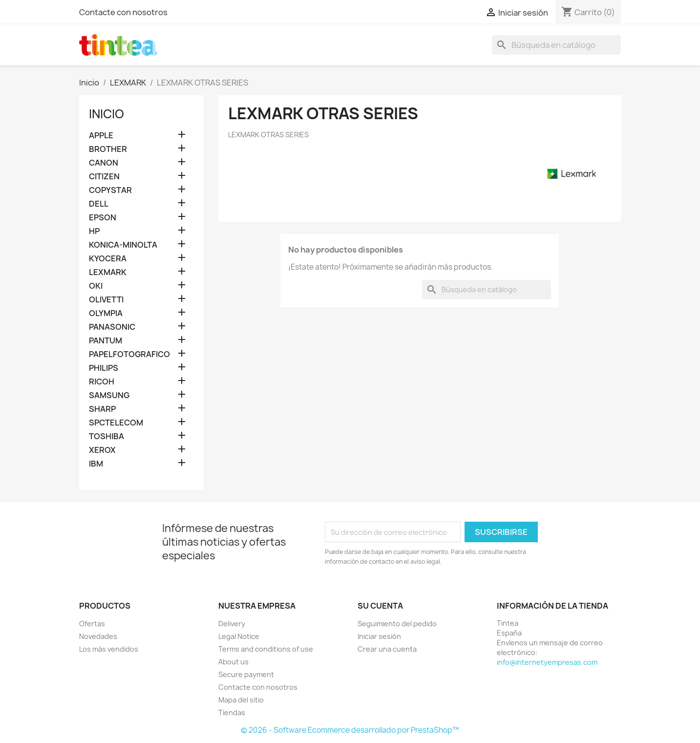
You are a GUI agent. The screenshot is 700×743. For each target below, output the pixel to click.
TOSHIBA (106, 436)
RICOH (102, 382)
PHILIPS (104, 368)
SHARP (102, 409)
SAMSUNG (109, 395)
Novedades (98, 636)
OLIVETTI (106, 300)
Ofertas (92, 624)
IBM (96, 464)
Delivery (232, 624)
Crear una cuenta (387, 649)
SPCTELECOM (116, 423)
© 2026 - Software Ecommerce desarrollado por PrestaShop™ (350, 730)
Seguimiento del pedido (397, 624)
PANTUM (106, 341)
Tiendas (232, 712)
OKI (96, 286)
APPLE (101, 136)
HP (94, 231)
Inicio (106, 114)
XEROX (102, 450)
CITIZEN (104, 177)
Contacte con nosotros (123, 12)
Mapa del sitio (241, 700)
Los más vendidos (109, 649)
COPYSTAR (110, 190)
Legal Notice (239, 636)
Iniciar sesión (379, 636)
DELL (99, 204)
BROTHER (108, 149)
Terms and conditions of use (266, 649)
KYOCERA (108, 259)
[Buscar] (556, 45)
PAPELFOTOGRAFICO (129, 354)
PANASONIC (112, 327)
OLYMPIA (106, 313)
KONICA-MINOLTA (123, 245)
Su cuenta (380, 606)
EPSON (103, 218)
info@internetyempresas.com (547, 662)
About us (233, 662)
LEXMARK (108, 272)
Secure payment (246, 674)
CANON (104, 163)
